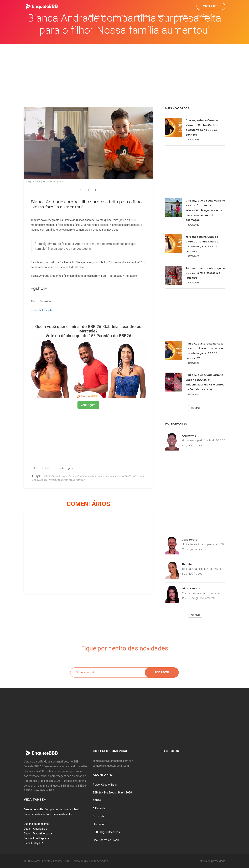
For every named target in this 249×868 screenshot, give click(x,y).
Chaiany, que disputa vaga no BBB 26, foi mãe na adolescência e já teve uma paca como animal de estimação (205, 210)
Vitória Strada (191, 588)
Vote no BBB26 (97, 16)
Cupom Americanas (35, 829)
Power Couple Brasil (105, 785)
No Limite (98, 816)
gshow (71, 468)
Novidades (182, 16)
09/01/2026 (192, 140)
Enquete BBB (121, 16)
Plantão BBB (143, 16)
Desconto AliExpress (37, 838)
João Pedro (190, 540)
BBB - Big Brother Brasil (107, 832)
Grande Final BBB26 (206, 16)
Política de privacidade (211, 861)
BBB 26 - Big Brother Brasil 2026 (112, 793)
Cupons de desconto (36, 824)
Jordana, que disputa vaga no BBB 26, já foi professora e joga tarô (205, 273)
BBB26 (97, 800)
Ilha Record (99, 824)
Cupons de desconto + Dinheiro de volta (48, 814)
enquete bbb (37, 310)
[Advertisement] (124, 70)
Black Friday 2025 (35, 843)
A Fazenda (99, 808)
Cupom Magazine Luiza (38, 833)
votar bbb (49, 310)
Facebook (170, 751)
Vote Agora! (88, 405)
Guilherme (189, 436)
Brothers (163, 16)
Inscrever (162, 672)
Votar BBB (211, 6)
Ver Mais (195, 408)
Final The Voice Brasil (106, 840)
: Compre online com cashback (52, 809)
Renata (187, 564)
